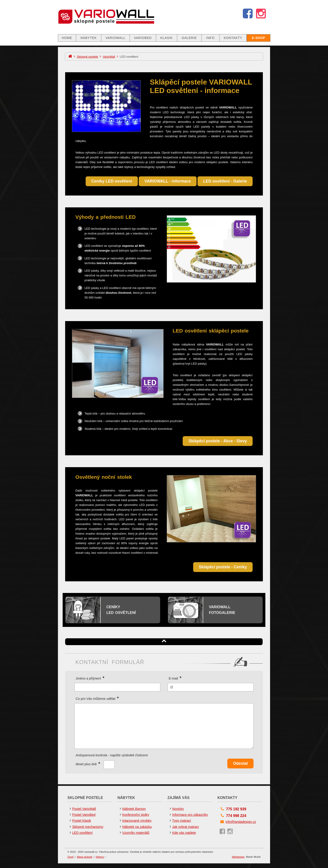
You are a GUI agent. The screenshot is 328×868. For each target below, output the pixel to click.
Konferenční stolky (136, 815)
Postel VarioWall (84, 809)
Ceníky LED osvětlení (112, 181)
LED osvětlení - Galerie (225, 181)
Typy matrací (182, 821)
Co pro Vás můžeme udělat (97, 698)
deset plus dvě (88, 763)
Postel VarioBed (84, 815)
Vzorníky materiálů (136, 833)
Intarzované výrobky (137, 821)
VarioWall (109, 57)
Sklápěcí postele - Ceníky (223, 567)
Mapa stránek (85, 857)
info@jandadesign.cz (241, 822)
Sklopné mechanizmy (88, 827)
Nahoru (100, 857)
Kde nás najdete (184, 833)
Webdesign (238, 857)
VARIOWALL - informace (168, 181)
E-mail (175, 678)
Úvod (70, 857)
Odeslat (240, 763)
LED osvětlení (82, 833)
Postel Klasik (82, 821)
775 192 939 (236, 809)
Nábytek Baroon (134, 809)
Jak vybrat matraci (186, 827)
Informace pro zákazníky (190, 815)
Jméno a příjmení (90, 678)
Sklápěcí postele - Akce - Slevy (218, 441)
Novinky (178, 809)
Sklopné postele (87, 57)
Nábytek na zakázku (137, 827)
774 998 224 (236, 816)
